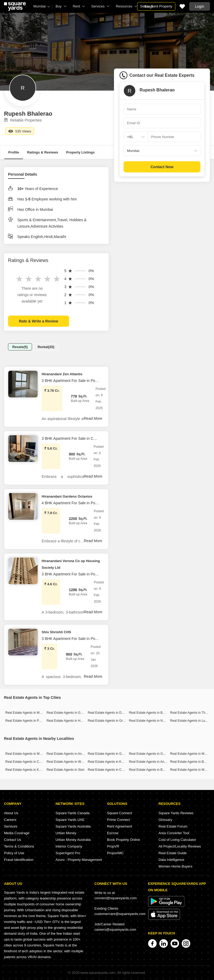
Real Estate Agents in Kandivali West (32, 770)
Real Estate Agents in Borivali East (154, 770)
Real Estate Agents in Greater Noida (114, 721)
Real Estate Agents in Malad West (29, 754)
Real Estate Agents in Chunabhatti (112, 770)
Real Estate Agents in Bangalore (152, 713)
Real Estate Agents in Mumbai (27, 713)
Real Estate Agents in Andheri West (72, 754)
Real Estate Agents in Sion (65, 770)
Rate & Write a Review (39, 321)
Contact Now (162, 167)
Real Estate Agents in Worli (66, 762)
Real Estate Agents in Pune (25, 721)
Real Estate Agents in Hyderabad (70, 721)
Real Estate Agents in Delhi (107, 713)
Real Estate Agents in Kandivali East (114, 762)
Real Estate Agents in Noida (149, 721)
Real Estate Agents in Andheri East (154, 762)
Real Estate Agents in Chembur (28, 762)
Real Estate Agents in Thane (191, 713)
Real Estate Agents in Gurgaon (68, 713)
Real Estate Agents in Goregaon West (156, 754)
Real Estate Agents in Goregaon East (114, 754)
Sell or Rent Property (156, 6)
